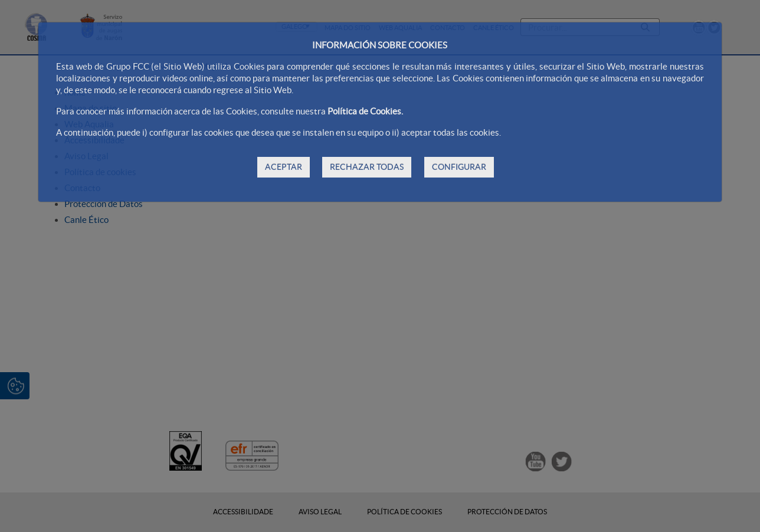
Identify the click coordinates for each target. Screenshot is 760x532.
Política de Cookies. (365, 111)
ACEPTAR (284, 167)
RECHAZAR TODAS (367, 167)
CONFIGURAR (459, 167)
